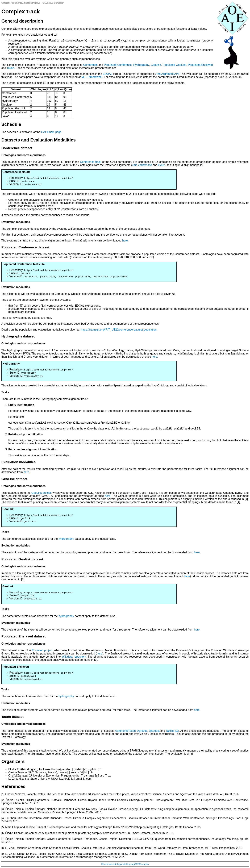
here (125, 241)
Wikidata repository (74, 657)
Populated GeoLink (175, 65)
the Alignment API (168, 74)
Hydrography (141, 65)
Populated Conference (118, 65)
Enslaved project (42, 650)
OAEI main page (51, 132)
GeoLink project (41, 493)
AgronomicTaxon (125, 731)
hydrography (66, 539)
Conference (90, 65)
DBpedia (154, 731)
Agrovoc (142, 731)
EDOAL (108, 74)
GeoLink (156, 65)
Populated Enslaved (200, 65)
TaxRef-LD (172, 731)
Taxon (11, 68)
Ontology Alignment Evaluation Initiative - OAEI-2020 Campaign (33, 3)
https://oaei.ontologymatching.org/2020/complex (125, 864)
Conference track (91, 162)
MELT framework (92, 77)
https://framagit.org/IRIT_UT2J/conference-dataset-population (119, 330)
